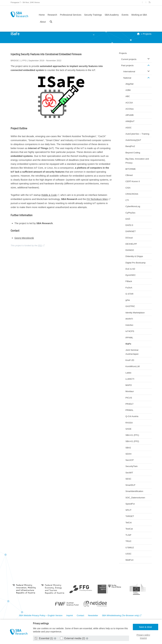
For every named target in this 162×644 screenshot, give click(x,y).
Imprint (143, 638)
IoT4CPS (130, 331)
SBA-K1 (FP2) (132, 441)
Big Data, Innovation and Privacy (137, 161)
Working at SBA (139, 15)
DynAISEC (131, 275)
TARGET (130, 516)
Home (42, 15)
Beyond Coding (133, 153)
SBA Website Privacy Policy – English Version (41, 616)
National (127, 78)
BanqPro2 (130, 146)
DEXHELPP (131, 244)
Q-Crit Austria (132, 416)
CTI (127, 200)
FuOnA (129, 288)
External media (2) (73, 638)
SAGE (128, 429)
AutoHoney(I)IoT (133, 140)
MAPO (129, 385)
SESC (128, 479)
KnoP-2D (130, 360)
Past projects (127, 65)
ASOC (128, 128)
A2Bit (128, 90)
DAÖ (128, 219)
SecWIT (129, 473)
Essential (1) (44, 638)
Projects (147, 34)
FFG (40, 246)
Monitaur (130, 391)
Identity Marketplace (135, 313)
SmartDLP (130, 485)
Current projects (129, 59)
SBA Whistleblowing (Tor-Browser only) (120, 616)
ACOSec (130, 109)
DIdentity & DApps (134, 256)
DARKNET (131, 231)
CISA (128, 188)
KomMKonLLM (132, 366)
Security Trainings (93, 15)
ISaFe (128, 344)
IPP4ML (129, 338)
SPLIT (128, 510)
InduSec (129, 325)
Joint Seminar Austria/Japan (132, 352)
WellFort (129, 560)
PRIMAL (129, 410)
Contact (80, 616)
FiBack (129, 281)
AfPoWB (129, 115)
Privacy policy (143, 635)
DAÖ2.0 (129, 225)
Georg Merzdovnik (24, 238)
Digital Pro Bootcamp (135, 263)
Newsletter (93, 616)
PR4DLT (129, 404)
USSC (128, 554)
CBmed (129, 175)
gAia (128, 300)
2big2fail (129, 84)
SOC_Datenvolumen (135, 498)
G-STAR (129, 294)
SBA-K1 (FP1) (132, 435)
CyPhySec (130, 213)
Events (125, 15)
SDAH (128, 454)
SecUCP (130, 460)
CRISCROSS (132, 194)
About (43, 22)
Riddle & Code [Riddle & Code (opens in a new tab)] (49, 195)
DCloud (129, 238)
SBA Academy (112, 15)
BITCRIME (131, 169)
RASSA (129, 423)
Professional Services (71, 15)
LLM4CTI (130, 379)
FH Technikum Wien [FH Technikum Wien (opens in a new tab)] (97, 199)
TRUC (128, 541)
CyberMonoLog (133, 206)
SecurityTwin (131, 466)
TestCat (129, 529)
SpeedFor (130, 504)
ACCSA (129, 103)
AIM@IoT (130, 121)
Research (52, 15)
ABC (128, 96)
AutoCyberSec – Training (137, 134)
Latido (128, 373)
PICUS (129, 398)
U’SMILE (130, 548)
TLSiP (128, 535)
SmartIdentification (134, 491)
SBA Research (19, 14)
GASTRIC (130, 306)
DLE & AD (130, 269)
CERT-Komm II (133, 181)
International (129, 71)
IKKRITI (129, 319)
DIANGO (130, 250)
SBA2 (128, 448)
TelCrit (128, 523)
